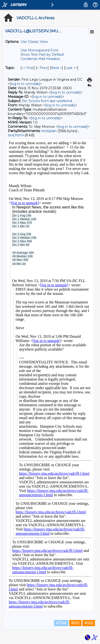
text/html (16, 135)
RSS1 (75, 623)
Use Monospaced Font (39, 50)
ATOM (61, 623)
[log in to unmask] (25, 84)
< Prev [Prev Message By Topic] (42, 68)
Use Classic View (34, 42)
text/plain (49, 131)
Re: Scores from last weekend (47, 101)
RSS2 (89, 623)
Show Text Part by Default (42, 54)
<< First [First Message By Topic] (28, 68)
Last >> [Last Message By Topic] (71, 68)
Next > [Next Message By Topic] (56, 68)
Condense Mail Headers (40, 59)
